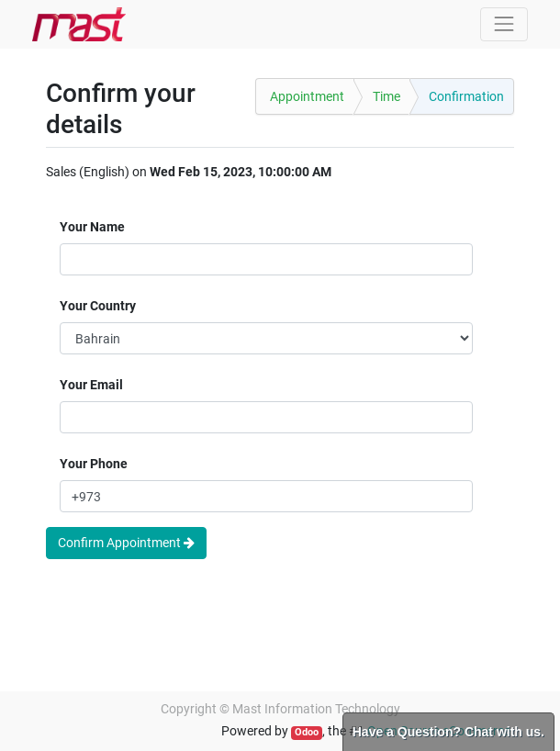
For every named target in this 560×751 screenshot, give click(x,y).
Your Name (92, 227)
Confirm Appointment (126, 543)
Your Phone (94, 464)
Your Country (98, 306)
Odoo (307, 732)
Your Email (91, 385)
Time (386, 96)
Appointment (307, 96)
